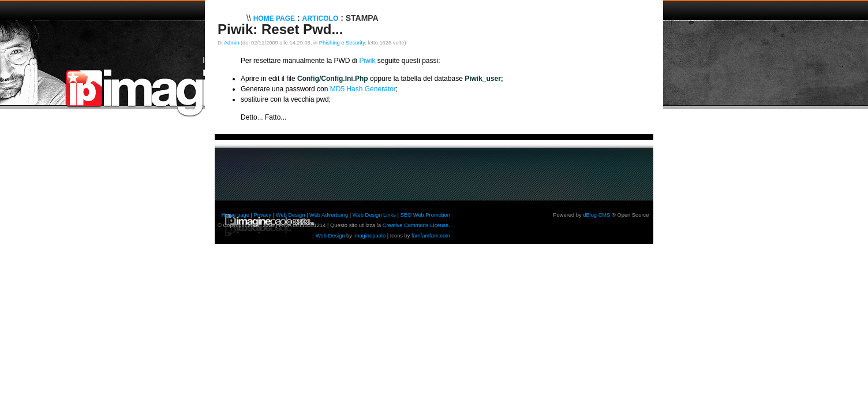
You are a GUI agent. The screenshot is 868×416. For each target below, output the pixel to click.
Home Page (274, 18)
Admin (231, 43)
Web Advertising (329, 215)
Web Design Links (374, 215)
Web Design (291, 215)
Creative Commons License (416, 225)
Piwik (367, 61)
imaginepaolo (370, 236)
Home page (235, 215)
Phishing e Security (342, 43)
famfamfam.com (431, 236)
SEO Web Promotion (425, 215)
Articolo (321, 18)
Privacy (263, 215)
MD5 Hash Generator (363, 89)
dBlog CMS (596, 215)
